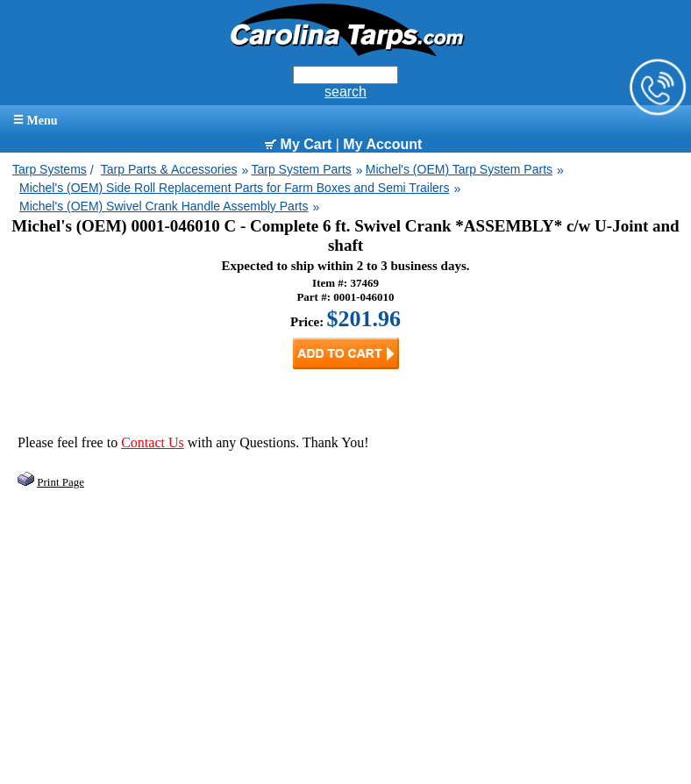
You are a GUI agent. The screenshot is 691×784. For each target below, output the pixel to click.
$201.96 (364, 319)
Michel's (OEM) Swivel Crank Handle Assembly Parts (164, 206)
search (345, 92)
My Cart (298, 144)
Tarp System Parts (301, 169)
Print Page (61, 482)
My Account (382, 144)
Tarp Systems (50, 169)
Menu (36, 121)
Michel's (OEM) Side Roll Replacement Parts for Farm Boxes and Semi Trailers (235, 188)
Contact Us (153, 442)
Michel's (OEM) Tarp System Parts (459, 169)
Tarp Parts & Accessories (169, 169)
